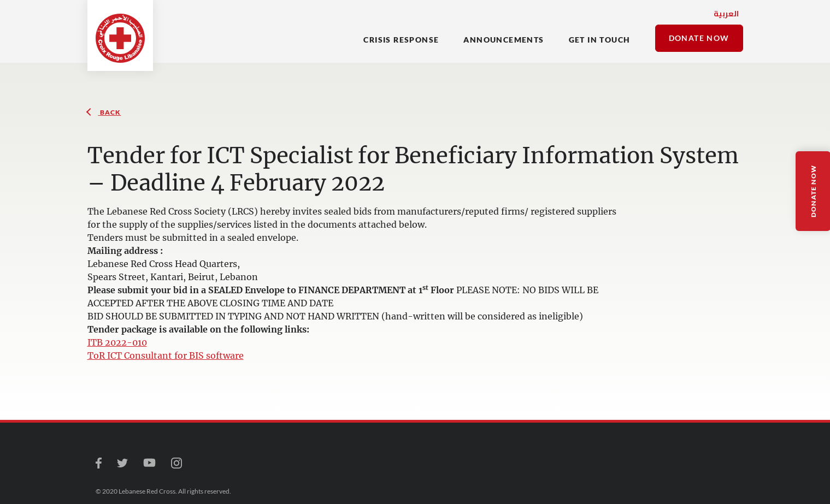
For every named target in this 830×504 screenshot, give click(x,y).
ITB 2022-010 (117, 342)
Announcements (504, 40)
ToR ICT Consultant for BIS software (166, 355)
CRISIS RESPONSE (401, 40)
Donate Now (699, 38)
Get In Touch (600, 40)
